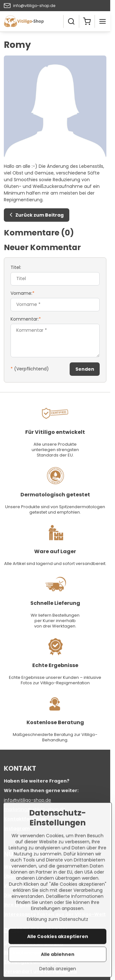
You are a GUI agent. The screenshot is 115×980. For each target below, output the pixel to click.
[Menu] (103, 21)
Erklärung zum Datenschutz (57, 944)
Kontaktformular (25, 819)
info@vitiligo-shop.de (27, 800)
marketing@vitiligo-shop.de (35, 809)
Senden (85, 369)
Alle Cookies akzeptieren (58, 961)
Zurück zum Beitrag (36, 215)
